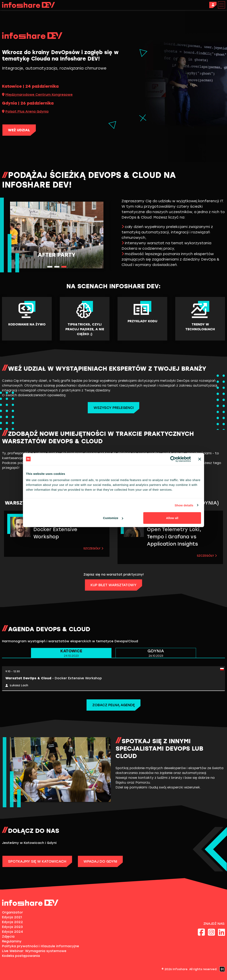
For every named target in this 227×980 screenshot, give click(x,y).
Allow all (172, 518)
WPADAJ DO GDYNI (104, 861)
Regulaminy (12, 941)
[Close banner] (200, 459)
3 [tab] (64, 267)
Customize (113, 518)
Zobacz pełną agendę (114, 705)
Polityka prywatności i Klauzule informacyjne (41, 946)
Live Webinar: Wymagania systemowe (34, 951)
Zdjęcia (8, 936)
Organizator (12, 912)
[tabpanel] (57, 235)
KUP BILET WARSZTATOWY (113, 585)
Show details (184, 505)
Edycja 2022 (12, 922)
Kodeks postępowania (21, 956)
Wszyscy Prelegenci (113, 408)
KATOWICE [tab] (71, 653)
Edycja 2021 (12, 917)
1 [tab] (50, 267)
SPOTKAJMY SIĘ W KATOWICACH (39, 861)
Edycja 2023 (12, 927)
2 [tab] (57, 267)
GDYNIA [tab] (156, 653)
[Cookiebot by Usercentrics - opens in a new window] (173, 459)
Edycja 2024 (12, 932)
